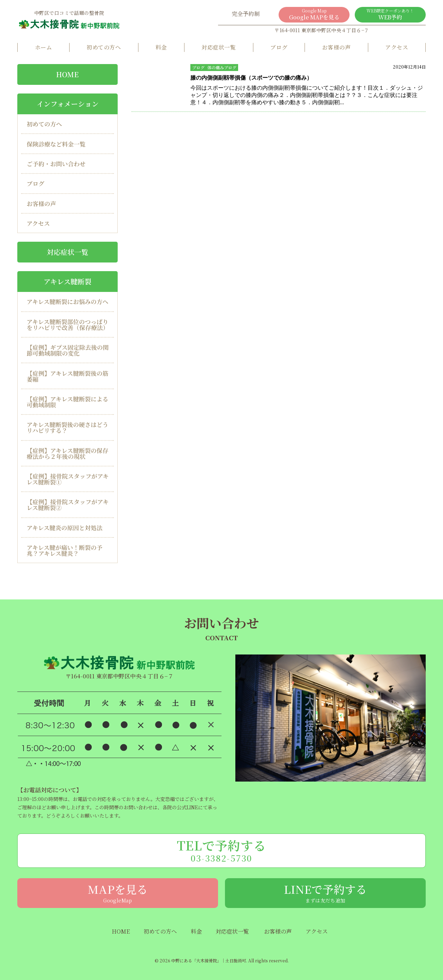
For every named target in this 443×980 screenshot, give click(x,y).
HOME (67, 74)
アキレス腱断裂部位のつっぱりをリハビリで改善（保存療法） (68, 324)
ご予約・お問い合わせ (56, 164)
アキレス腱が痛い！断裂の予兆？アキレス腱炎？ (65, 550)
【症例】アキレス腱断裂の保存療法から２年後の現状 (67, 453)
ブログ (279, 47)
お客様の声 (336, 47)
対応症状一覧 (219, 47)
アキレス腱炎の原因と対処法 (65, 528)
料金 (161, 47)
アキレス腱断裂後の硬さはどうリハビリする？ (67, 427)
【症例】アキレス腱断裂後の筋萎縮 (67, 376)
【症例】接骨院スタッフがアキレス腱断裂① (68, 479)
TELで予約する (221, 850)
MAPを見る (118, 892)
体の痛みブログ (222, 67)
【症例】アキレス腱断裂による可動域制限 (67, 402)
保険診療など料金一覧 (56, 144)
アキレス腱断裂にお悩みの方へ (67, 301)
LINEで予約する (325, 892)
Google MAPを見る (314, 14)
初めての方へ (104, 47)
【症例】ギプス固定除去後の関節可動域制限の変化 (68, 350)
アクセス (397, 47)
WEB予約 (390, 14)
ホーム (43, 47)
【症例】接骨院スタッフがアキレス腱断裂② (68, 505)
